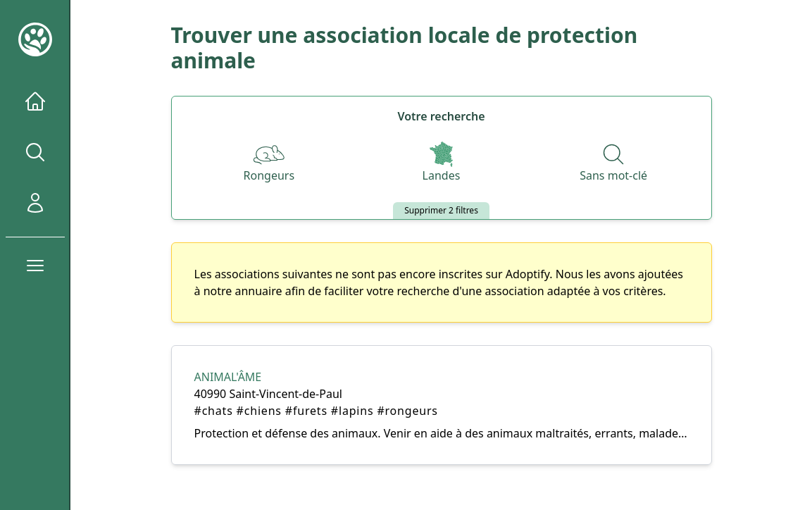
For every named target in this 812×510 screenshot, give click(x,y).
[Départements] (442, 163)
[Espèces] (269, 163)
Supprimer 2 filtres (441, 210)
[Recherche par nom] (613, 163)
